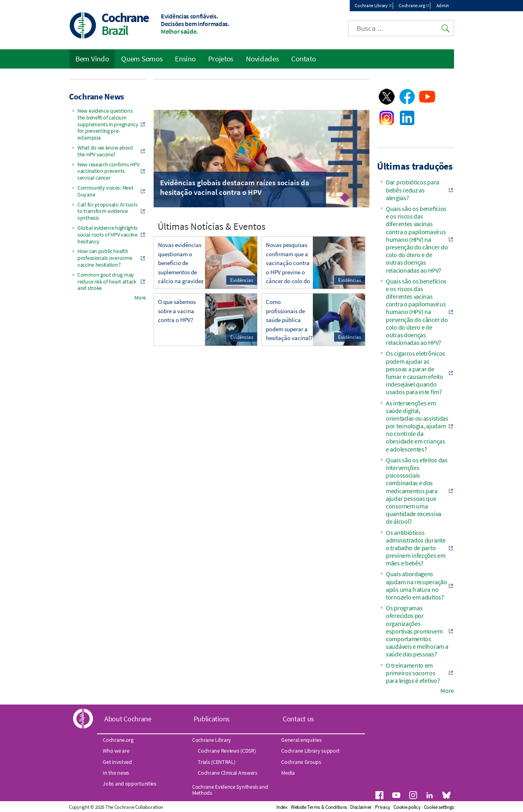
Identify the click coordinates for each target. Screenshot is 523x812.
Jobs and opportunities (129, 784)
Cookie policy (407, 807)
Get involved (117, 762)
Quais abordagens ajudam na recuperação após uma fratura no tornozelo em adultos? (417, 585)
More (140, 298)
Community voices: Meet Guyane (105, 191)
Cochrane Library (371, 5)
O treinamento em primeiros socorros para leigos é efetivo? (413, 673)
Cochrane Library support (310, 751)
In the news (116, 773)
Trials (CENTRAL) (216, 762)
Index (282, 807)
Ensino (185, 59)
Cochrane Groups (301, 762)
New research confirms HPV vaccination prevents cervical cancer (108, 171)
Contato (303, 59)
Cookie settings (439, 807)
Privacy (383, 807)
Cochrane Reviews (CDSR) (227, 751)
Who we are (116, 751)
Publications (212, 719)
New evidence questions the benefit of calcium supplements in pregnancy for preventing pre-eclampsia (108, 124)
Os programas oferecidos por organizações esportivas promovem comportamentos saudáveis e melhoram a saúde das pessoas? (417, 631)
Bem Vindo (92, 59)
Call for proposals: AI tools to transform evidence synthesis (107, 211)
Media (288, 773)
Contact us (298, 719)
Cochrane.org (412, 5)
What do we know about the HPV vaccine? (105, 151)
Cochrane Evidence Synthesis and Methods (230, 790)
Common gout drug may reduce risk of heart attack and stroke (107, 281)
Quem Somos (142, 59)
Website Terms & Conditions (319, 807)
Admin (443, 5)
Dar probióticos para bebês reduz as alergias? (413, 190)
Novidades (262, 59)
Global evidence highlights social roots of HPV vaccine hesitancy (107, 235)
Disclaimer (361, 807)
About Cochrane (128, 719)
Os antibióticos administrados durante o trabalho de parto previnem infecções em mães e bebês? (416, 548)
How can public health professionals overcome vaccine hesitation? (105, 258)
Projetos (221, 59)
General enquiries (301, 740)
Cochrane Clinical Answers (228, 773)
